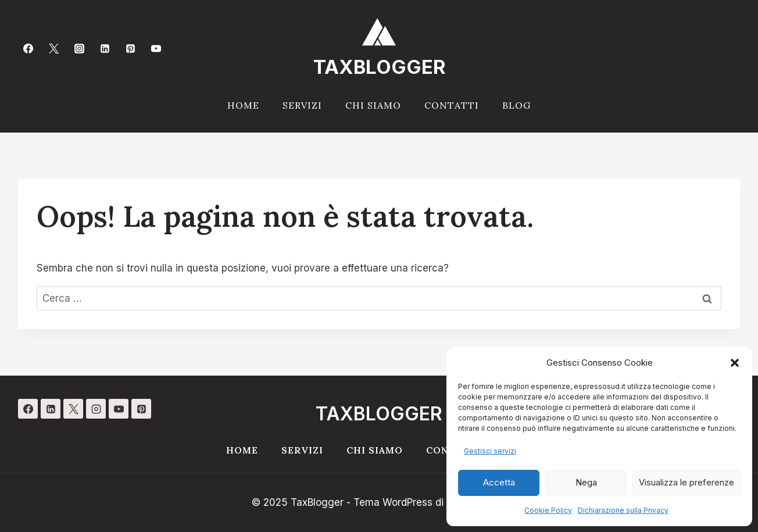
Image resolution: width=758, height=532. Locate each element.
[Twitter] (53, 48)
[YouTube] (156, 48)
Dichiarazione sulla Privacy (623, 510)
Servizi (302, 105)
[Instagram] (79, 48)
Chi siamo (373, 105)
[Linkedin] (105, 48)
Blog (516, 105)
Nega (586, 482)
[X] (73, 409)
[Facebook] (28, 48)
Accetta (499, 482)
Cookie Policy (548, 510)
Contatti (452, 105)
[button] (735, 363)
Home (243, 105)
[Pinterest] (131, 48)
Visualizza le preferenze (687, 482)
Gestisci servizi (490, 451)
